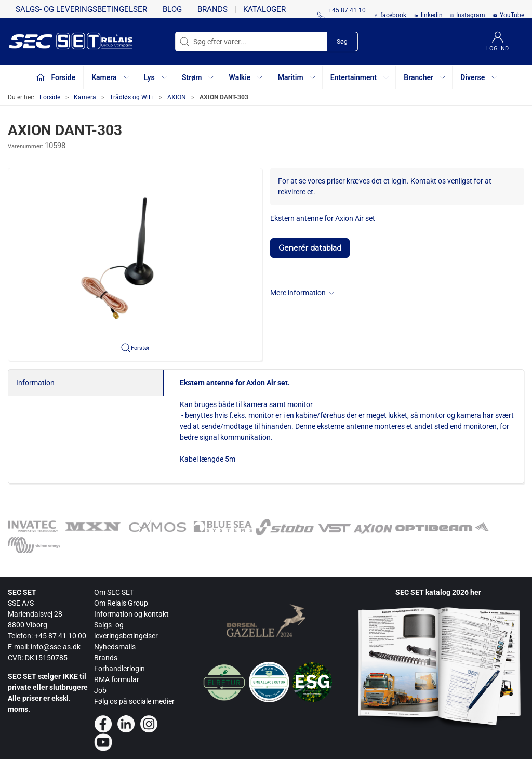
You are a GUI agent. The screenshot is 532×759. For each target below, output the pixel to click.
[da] (55, 42)
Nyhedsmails (115, 647)
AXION (177, 97)
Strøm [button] (198, 77)
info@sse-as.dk (56, 647)
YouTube (512, 15)
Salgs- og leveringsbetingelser (81, 9)
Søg (342, 42)
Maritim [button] (297, 77)
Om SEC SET (114, 592)
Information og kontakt (131, 614)
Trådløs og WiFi (132, 97)
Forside (50, 97)
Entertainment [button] (360, 77)
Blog (172, 9)
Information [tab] (35, 383)
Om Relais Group (121, 603)
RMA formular (117, 679)
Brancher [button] (425, 77)
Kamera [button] (110, 77)
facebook (393, 15)
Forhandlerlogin (119, 669)
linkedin (432, 15)
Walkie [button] (247, 77)
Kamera (85, 97)
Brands (212, 9)
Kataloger (264, 9)
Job (100, 690)
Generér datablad (310, 248)
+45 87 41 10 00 (60, 636)
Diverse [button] (479, 77)
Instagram (471, 15)
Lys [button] (156, 77)
